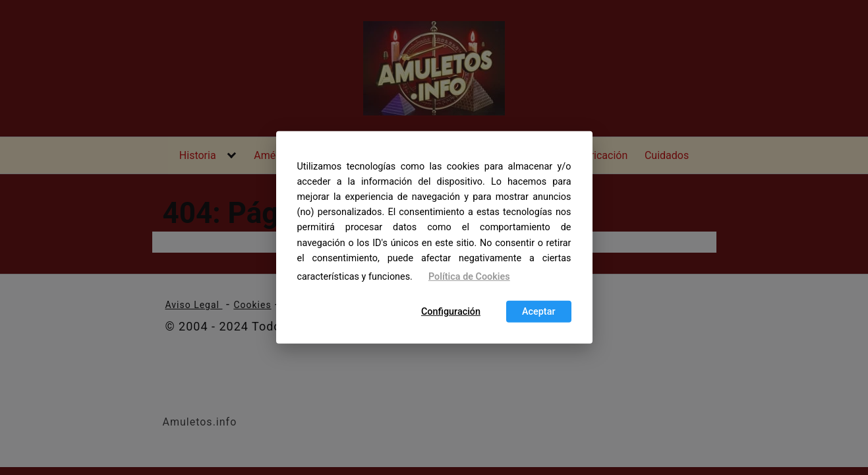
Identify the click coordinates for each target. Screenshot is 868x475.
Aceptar (539, 312)
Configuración (451, 312)
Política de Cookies (469, 277)
